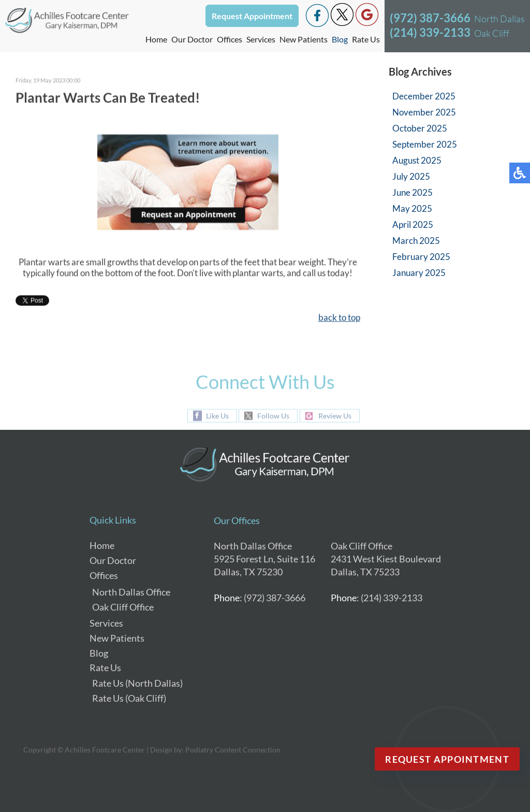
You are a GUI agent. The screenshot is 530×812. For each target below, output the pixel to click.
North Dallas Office (131, 592)
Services (261, 39)
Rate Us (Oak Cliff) (129, 698)
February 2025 (421, 257)
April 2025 (413, 224)
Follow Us (273, 416)
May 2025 (412, 208)
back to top (339, 318)
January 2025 (419, 273)
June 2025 (413, 192)
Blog (340, 39)
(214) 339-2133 (430, 32)
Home (156, 39)
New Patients (304, 39)
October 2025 (420, 128)
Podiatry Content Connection (233, 750)
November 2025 (424, 112)
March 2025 (416, 241)
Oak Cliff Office (123, 607)
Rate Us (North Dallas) (137, 683)
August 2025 (417, 160)
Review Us (335, 416)
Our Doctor (192, 39)
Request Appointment (252, 16)
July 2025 (411, 176)
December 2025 (424, 96)
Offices (104, 575)
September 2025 (425, 144)
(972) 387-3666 (430, 18)
